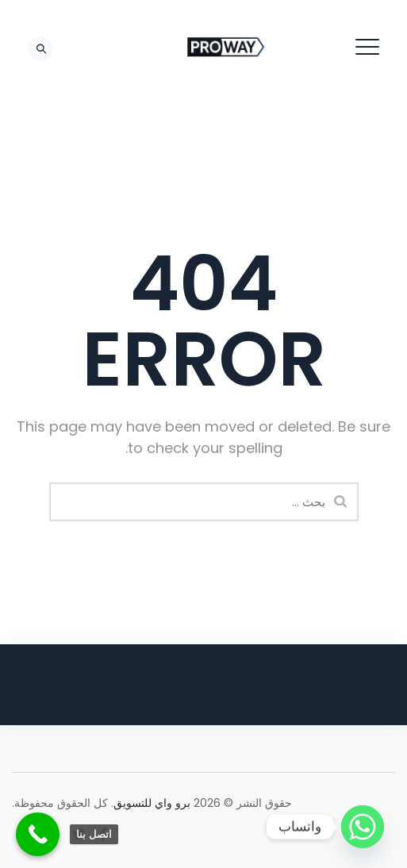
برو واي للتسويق (152, 803)
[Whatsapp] (363, 827)
